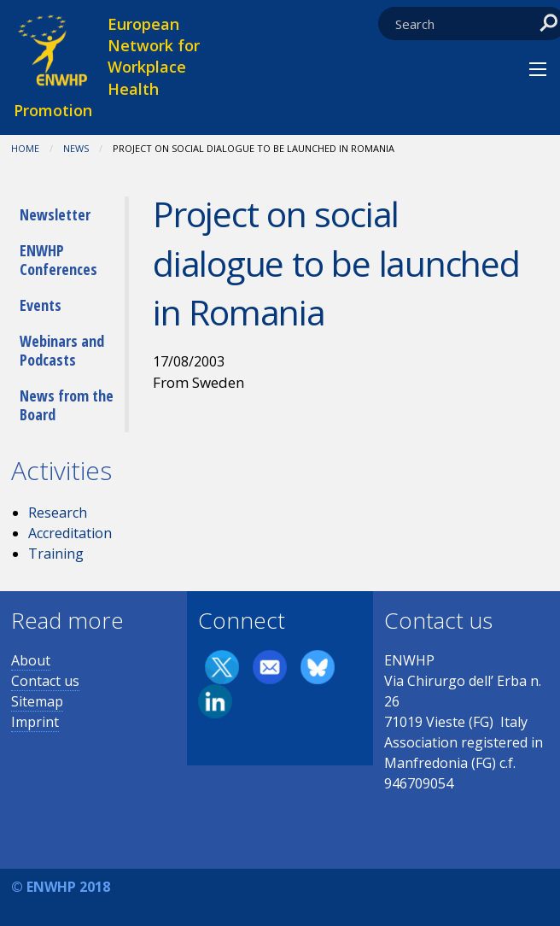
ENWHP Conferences (58, 260)
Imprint (35, 722)
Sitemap (37, 701)
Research (58, 513)
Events (41, 305)
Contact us (45, 681)
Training (56, 554)
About (31, 660)
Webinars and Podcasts (62, 350)
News (76, 148)
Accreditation (70, 533)
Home (25, 148)
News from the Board (67, 405)
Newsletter (55, 214)
